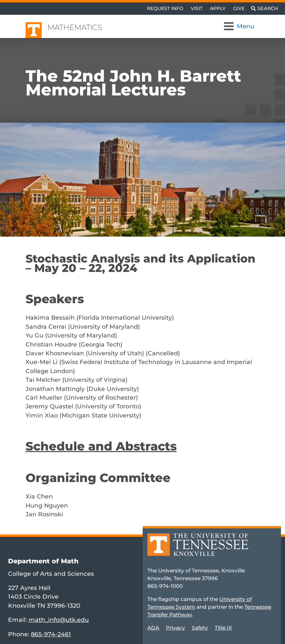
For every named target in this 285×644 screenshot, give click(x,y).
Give (239, 8)
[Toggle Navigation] (240, 26)
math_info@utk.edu (59, 620)
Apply (218, 8)
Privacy (175, 628)
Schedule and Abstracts (101, 446)
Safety (200, 628)
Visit (197, 8)
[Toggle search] (265, 9)
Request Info (165, 8)
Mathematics (75, 27)
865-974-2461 (51, 634)
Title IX (223, 628)
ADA (153, 628)
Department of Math (43, 561)
